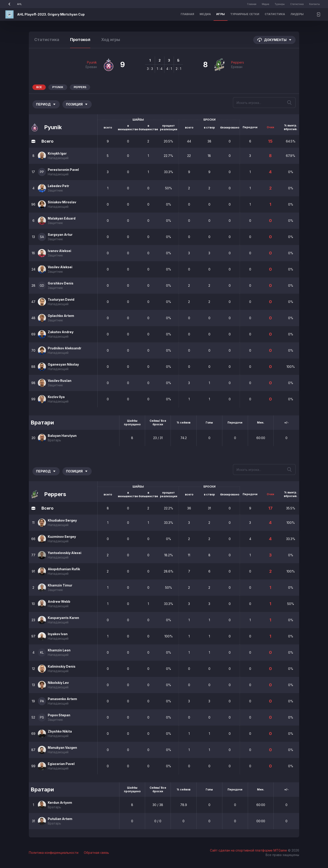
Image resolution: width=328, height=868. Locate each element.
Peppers (238, 62)
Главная (252, 4)
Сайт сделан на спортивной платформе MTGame (249, 850)
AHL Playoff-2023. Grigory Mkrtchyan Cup (51, 14)
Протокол (80, 40)
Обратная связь (96, 853)
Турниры (280, 4)
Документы (274, 40)
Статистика (297, 4)
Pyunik (92, 62)
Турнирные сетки (245, 14)
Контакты (314, 4)
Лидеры (297, 14)
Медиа (265, 4)
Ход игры (111, 40)
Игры (221, 14)
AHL (14, 4)
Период (46, 104)
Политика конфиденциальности (54, 853)
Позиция (77, 104)
